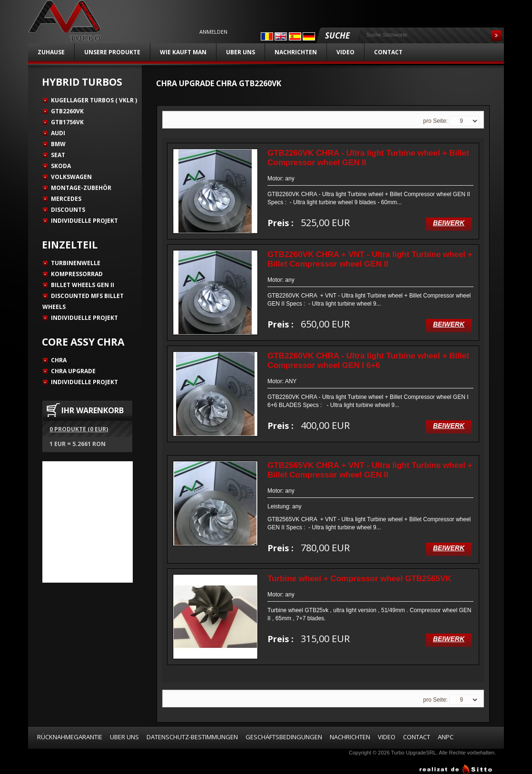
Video (345, 52)
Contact (388, 52)
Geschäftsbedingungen (284, 737)
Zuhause (51, 52)
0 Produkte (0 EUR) (79, 429)
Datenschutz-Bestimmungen (192, 737)
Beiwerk (449, 223)
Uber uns (241, 52)
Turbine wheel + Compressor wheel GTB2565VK (360, 579)
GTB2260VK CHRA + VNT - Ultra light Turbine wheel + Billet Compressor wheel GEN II (370, 259)
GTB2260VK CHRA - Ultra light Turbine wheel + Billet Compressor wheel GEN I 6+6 (368, 361)
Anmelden (213, 32)
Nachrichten (296, 52)
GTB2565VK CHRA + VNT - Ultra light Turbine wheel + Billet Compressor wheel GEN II (370, 470)
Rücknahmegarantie (70, 737)
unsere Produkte (112, 52)
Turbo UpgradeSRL (414, 753)
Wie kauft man (183, 52)
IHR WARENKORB (93, 410)
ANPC (446, 737)
